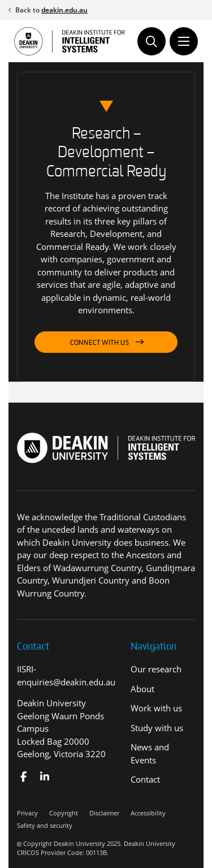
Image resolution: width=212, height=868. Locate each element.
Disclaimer (104, 813)
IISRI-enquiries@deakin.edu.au (66, 675)
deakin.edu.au (64, 10)
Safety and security (45, 825)
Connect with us (99, 343)
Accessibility (148, 813)
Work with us (156, 708)
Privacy (27, 813)
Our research (156, 669)
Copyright (64, 813)
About (142, 689)
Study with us (157, 728)
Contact (145, 779)
